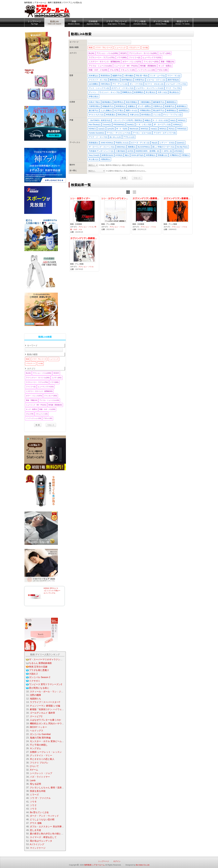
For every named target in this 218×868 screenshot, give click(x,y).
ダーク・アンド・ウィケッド (44, 816)
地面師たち (35, 699)
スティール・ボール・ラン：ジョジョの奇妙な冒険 (55, 692)
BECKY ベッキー (38, 727)
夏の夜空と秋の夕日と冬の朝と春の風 (49, 834)
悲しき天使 (35, 830)
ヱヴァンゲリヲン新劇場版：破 (178, 215)
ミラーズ (34, 795)
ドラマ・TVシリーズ (116, 23)
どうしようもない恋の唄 (42, 819)
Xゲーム (34, 770)
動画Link (54, 23)
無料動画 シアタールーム (94, 865)
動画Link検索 (45, 337)
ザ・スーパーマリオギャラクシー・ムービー (51, 659)
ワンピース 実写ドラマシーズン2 (46, 684)
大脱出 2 (33, 674)
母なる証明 (35, 784)
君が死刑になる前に (39, 688)
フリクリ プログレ (39, 763)
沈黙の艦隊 (35, 695)
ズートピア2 (36, 716)
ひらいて (34, 766)
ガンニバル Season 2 (40, 677)
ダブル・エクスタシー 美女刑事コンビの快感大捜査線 (57, 827)
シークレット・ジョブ (41, 773)
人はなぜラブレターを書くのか (45, 720)
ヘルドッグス (37, 731)
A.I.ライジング (37, 844)
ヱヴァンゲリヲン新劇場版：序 (84, 254)
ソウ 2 (33, 805)
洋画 (74, 23)
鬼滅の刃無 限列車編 (40, 738)
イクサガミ (35, 681)
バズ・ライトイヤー (40, 777)
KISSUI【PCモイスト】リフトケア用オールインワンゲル (52, 591)
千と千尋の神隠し (39, 745)
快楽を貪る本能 (38, 791)
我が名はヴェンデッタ (41, 841)
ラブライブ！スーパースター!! (45, 702)
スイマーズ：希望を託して (43, 837)
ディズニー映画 (161, 23)
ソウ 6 (33, 802)
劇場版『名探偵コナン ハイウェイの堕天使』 (52, 709)
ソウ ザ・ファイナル (40, 798)
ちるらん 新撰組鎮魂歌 (40, 663)
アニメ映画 (140, 23)
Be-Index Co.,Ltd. (143, 865)
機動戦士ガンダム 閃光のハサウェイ (48, 723)
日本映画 (93, 23)
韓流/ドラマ (183, 23)
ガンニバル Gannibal (40, 734)
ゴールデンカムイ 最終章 (42, 713)
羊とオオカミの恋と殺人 (42, 759)
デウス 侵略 (36, 823)
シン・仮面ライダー (84, 215)
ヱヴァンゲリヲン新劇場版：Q (147, 215)
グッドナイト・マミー (41, 755)
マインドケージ (38, 848)
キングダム (35, 748)
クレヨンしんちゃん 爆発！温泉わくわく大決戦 (54, 788)
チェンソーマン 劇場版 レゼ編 (45, 706)
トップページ (34, 23)
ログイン (117, 861)
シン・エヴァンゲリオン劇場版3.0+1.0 (115, 215)
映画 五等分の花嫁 (38, 667)
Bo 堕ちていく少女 (39, 812)
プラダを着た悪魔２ (39, 670)
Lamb (33, 780)
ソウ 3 (33, 809)
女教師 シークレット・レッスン (46, 752)
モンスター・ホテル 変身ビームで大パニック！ (54, 741)
